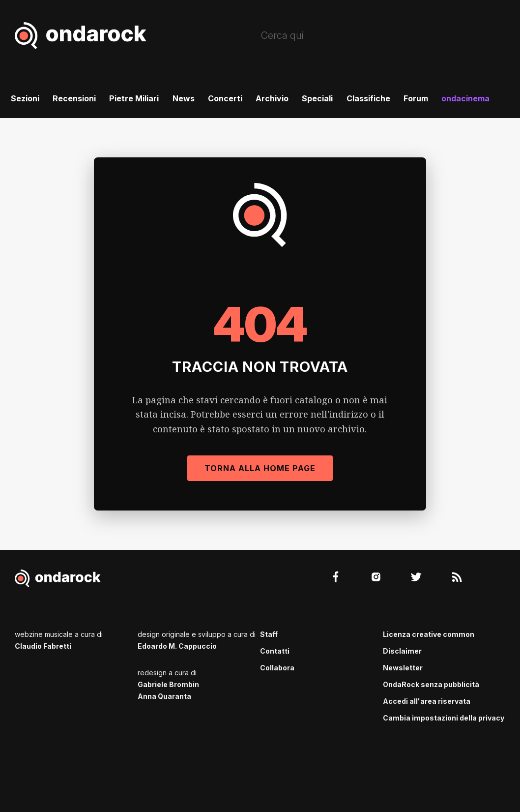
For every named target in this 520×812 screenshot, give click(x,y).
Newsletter (403, 668)
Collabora (277, 668)
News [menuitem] (184, 98)
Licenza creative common (429, 634)
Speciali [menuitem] (317, 98)
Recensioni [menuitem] (74, 98)
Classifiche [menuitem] (368, 98)
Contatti (275, 651)
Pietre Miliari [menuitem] (134, 98)
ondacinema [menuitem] (465, 98)
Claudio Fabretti (43, 646)
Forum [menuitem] (416, 98)
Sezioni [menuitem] (25, 98)
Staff (269, 634)
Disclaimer (402, 651)
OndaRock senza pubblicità (431, 684)
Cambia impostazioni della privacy (444, 718)
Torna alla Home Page (260, 468)
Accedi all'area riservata (427, 701)
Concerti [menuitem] (225, 98)
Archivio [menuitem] (272, 98)
